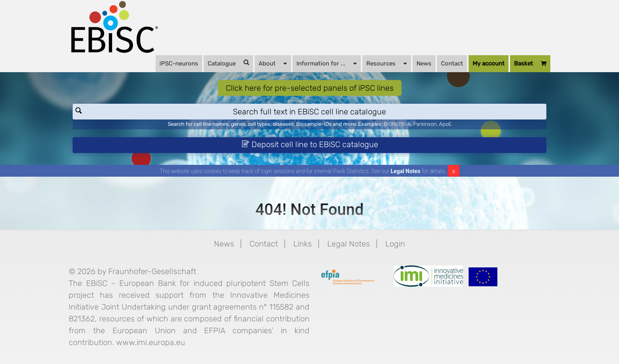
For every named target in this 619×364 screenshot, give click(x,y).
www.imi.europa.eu (151, 342)
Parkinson (425, 124)
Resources (387, 63)
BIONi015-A (397, 124)
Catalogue (228, 63)
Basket (530, 64)
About (273, 63)
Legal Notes (406, 171)
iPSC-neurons (179, 63)
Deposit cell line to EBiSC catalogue (310, 144)
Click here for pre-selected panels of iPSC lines (310, 88)
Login (395, 244)
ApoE (445, 124)
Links (303, 244)
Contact (452, 63)
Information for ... (327, 63)
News (424, 63)
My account (489, 63)
